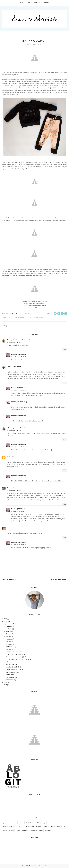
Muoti (53, 826)
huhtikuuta (9, 644)
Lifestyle (39, 826)
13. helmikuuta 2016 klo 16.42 (14, 342)
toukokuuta (9, 642)
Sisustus (25, 830)
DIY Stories (30, 866)
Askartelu (13, 823)
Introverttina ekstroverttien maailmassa (19, 659)
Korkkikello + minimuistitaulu (15, 654)
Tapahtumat (33, 830)
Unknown (10, 457)
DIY (13, 317)
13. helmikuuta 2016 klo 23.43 (19, 404)
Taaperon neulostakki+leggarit (16, 657)
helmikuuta (9, 649)
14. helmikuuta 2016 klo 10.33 (14, 459)
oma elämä (33, 317)
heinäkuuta (9, 636)
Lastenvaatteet (22, 317)
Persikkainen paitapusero (14, 652)
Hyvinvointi (51, 823)
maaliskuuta (9, 647)
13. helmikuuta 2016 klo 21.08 (19, 390)
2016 (5, 621)
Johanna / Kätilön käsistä (16, 428)
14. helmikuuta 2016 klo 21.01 (18, 478)
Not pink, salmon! (11, 665)
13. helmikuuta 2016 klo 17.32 (14, 430)
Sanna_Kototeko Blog (15, 367)
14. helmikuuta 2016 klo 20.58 (19, 418)
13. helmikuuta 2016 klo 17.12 (14, 369)
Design (44, 823)
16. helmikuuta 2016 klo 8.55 (14, 530)
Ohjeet (5, 830)
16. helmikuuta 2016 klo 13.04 (19, 545)
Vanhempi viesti (58, 580)
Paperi (18, 830)
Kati (8, 528)
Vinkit (41, 830)
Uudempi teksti (10, 580)
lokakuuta (9, 629)
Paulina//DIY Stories (19, 354)
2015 (5, 682)
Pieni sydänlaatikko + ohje (14, 670)
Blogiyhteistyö (30, 823)
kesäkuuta (9, 639)
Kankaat (20, 826)
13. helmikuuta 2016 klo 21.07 (19, 357)
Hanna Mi (10, 488)
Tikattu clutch (10, 675)
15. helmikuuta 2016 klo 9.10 (14, 490)
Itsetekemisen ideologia (14, 667)
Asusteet (21, 823)
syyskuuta (9, 631)
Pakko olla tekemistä (12, 662)
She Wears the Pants (12, 672)
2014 (5, 685)
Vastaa (65, 350)
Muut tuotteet (61, 826)
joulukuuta (9, 624)
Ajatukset (6, 823)
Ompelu (42, 317)
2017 (5, 619)
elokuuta (8, 634)
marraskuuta (10, 626)
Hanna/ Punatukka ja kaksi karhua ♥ (20, 340)
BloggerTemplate (43, 866)
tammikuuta (9, 680)
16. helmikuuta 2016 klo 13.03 (19, 511)
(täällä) (63, 79)
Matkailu (46, 826)
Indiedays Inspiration (9, 826)
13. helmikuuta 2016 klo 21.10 (18, 447)
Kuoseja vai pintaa (12, 677)
